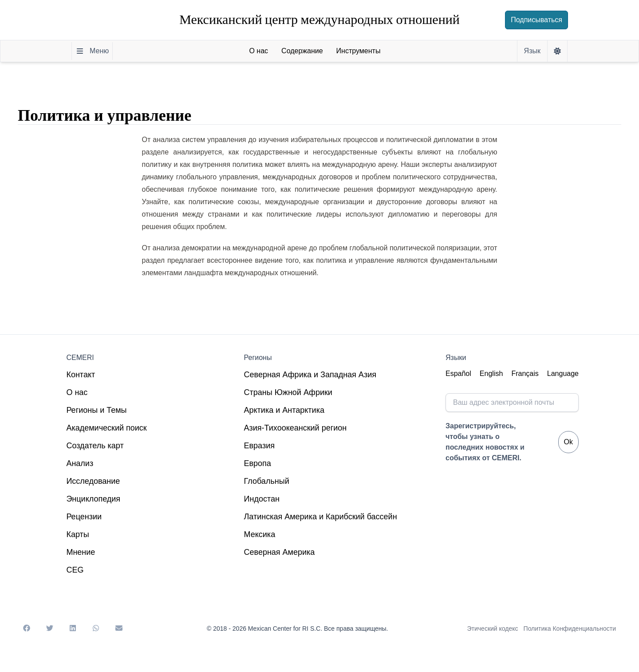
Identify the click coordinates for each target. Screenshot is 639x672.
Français (525, 374)
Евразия (259, 446)
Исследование (93, 481)
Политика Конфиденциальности (570, 629)
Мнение (81, 552)
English (491, 374)
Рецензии (84, 517)
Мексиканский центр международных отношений (319, 20)
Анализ (80, 463)
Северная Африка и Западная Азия (310, 375)
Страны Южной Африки (288, 392)
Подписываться (536, 20)
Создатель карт (95, 446)
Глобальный (267, 481)
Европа (258, 463)
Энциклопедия (93, 499)
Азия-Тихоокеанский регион (296, 428)
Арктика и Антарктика (284, 410)
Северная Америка (280, 552)
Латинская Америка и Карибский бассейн (321, 517)
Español (458, 374)
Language (563, 374)
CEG (75, 570)
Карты (77, 534)
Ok (568, 442)
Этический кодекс (493, 629)
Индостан (262, 499)
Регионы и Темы (96, 410)
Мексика (260, 534)
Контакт (81, 375)
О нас (77, 392)
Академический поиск (106, 428)
